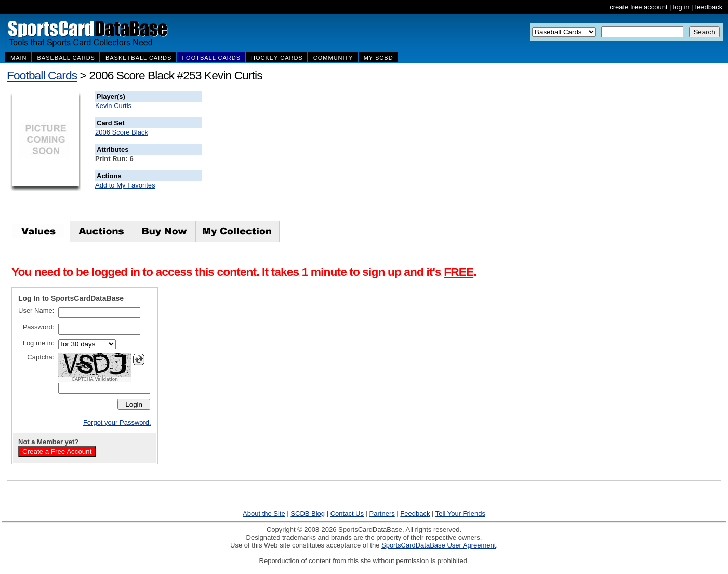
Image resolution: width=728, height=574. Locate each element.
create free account (638, 7)
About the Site (264, 513)
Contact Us (347, 513)
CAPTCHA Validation (95, 379)
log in (681, 7)
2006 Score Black (122, 132)
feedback (709, 7)
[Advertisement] (390, 156)
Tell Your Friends (460, 513)
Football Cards (42, 75)
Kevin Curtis (113, 106)
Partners (382, 513)
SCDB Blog (308, 513)
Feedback (415, 513)
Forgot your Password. (117, 423)
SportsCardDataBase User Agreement (439, 545)
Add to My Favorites (125, 185)
